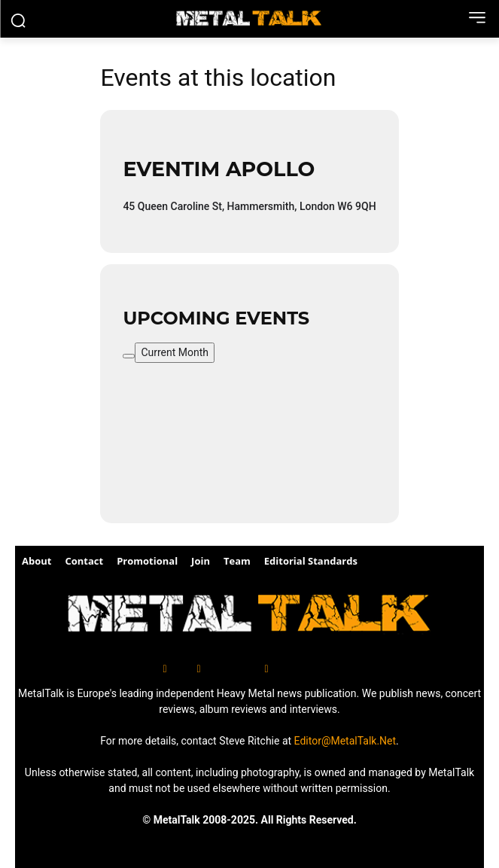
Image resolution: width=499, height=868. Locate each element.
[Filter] (129, 356)
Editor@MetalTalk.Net (345, 741)
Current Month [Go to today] (175, 352)
